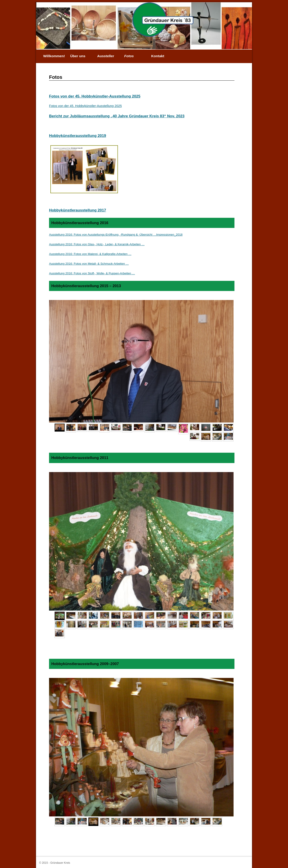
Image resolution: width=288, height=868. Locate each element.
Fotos (129, 56)
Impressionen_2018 (169, 235)
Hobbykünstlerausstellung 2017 (78, 210)
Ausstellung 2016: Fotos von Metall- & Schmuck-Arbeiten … (89, 264)
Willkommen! (54, 56)
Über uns (78, 56)
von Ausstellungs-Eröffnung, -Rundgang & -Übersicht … (119, 235)
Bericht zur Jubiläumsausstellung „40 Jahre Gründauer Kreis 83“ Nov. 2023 (117, 116)
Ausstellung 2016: (61, 235)
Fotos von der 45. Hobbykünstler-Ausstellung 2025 (95, 96)
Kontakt (158, 56)
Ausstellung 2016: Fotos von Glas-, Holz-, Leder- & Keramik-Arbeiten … (97, 244)
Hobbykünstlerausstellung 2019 (78, 136)
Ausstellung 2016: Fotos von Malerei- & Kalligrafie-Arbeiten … (90, 254)
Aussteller (106, 56)
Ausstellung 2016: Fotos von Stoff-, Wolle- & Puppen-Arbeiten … (92, 273)
